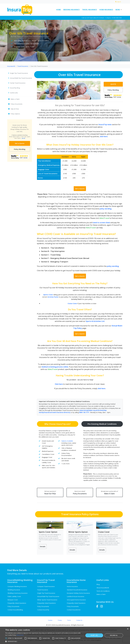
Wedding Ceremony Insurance (18, 593)
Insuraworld (11, 66)
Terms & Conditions (103, 591)
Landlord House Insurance (76, 596)
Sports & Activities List (95, 321)
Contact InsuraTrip (43, 610)
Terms (69, 620)
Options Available (67, 441)
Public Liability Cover (14, 596)
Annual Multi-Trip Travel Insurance (48, 596)
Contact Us (79, 620)
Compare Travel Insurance (46, 587)
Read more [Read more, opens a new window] (20, 635)
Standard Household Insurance (77, 590)
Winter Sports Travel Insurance (47, 600)
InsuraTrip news (105, 124)
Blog (98, 584)
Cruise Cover (72, 303)
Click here (59, 384)
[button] (44, 641)
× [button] (128, 629)
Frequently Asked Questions (17, 603)
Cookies (50, 620)
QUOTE (113, 84)
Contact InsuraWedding (15, 610)
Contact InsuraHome (74, 610)
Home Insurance (106, 10)
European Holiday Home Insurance (78, 593)
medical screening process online (55, 367)
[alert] (65, 635)
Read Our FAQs (50, 492)
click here (104, 136)
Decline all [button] (114, 635)
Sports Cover (48, 295)
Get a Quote (20, 143)
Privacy (60, 620)
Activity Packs (53, 297)
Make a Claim (101, 594)
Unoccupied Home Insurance (76, 600)
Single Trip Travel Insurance (46, 593)
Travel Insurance (90, 10)
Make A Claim (109, 492)
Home (58, 10)
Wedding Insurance (71, 10)
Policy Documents (80, 492)
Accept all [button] (94, 635)
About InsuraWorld (103, 588)
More (118, 10)
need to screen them (101, 223)
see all (23, 138)
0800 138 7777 (84, 412)
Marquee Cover (13, 600)
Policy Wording (20, 149)
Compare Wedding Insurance (17, 587)
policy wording (105, 209)
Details (43, 546)
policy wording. (113, 266)
